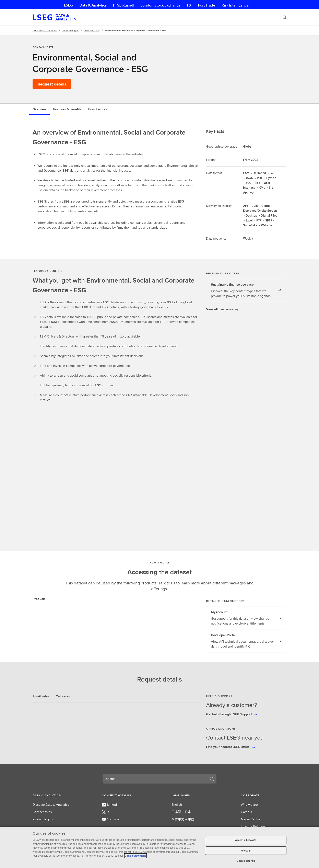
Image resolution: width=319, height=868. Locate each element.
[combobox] (155, 779)
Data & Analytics (93, 5)
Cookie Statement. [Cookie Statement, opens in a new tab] (135, 856)
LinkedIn (111, 805)
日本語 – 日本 (181, 812)
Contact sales (42, 812)
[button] (55, 795)
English (177, 805)
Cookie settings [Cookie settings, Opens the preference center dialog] (246, 861)
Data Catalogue (70, 30)
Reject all (246, 851)
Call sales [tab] (63, 696)
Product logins (43, 819)
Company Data (92, 30)
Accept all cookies (246, 840)
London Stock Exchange (160, 5)
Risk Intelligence (235, 5)
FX (189, 5)
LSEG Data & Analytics (45, 30)
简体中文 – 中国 (183, 819)
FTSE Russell (123, 5)
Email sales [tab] (41, 696)
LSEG (68, 5)
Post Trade (206, 5)
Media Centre (251, 819)
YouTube (111, 819)
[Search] (284, 17)
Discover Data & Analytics (51, 805)
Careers (246, 812)
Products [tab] (39, 599)
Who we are (249, 805)
